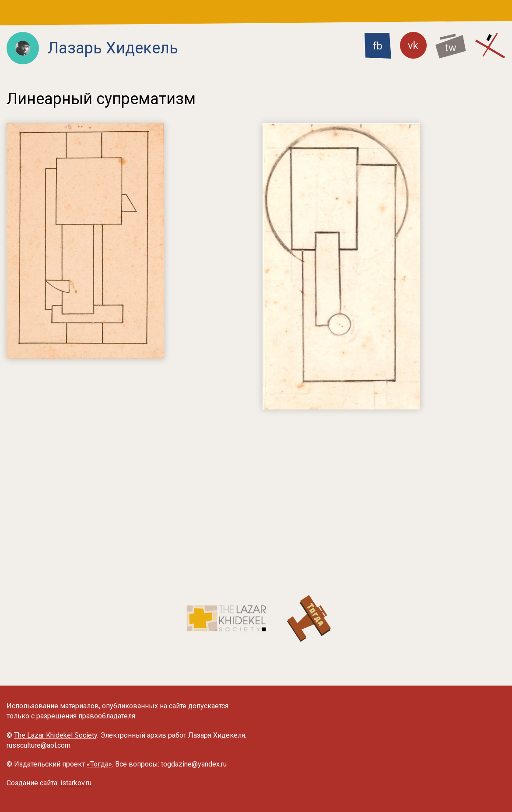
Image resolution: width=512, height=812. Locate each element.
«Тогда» (99, 764)
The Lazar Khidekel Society (56, 735)
